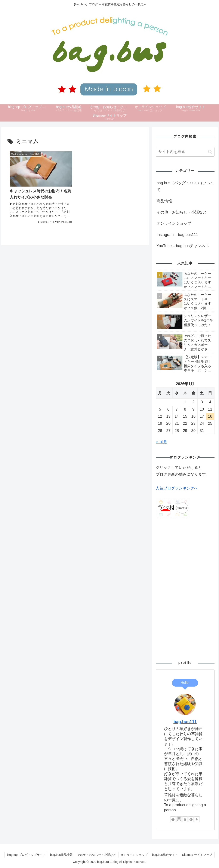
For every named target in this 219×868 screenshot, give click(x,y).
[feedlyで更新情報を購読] (191, 819)
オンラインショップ (174, 223)
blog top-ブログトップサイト (26, 855)
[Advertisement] (185, 587)
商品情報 (164, 201)
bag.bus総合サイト (165, 855)
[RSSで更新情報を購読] (197, 819)
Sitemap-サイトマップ (197, 855)
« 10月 (161, 442)
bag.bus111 (185, 722)
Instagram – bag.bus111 (177, 235)
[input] (185, 152)
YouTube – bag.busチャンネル (183, 246)
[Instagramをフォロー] (179, 819)
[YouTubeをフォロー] (185, 819)
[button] (210, 152)
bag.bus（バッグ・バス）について (185, 186)
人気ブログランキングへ (177, 488)
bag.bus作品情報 (61, 855)
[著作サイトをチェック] (173, 819)
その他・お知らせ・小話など (182, 212)
